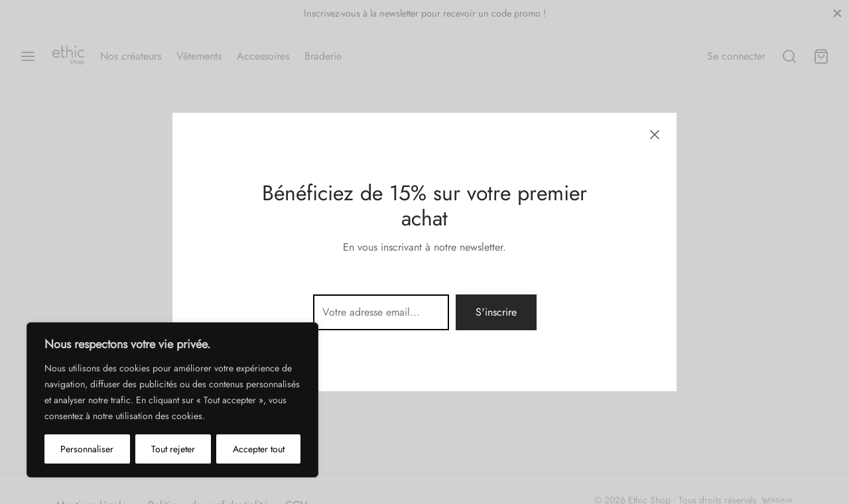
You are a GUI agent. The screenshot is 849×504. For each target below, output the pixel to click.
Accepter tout (259, 449)
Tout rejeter (173, 449)
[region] (172, 400)
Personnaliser (87, 449)
